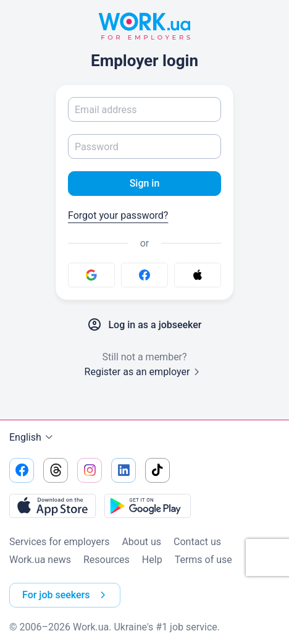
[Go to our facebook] (22, 470)
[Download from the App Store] (52, 506)
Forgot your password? (118, 215)
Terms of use (203, 560)
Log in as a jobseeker (144, 325)
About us (141, 542)
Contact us (197, 542)
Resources (107, 560)
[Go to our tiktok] (157, 470)
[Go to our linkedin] (124, 470)
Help (152, 560)
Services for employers (59, 542)
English (33, 438)
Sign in (145, 183)
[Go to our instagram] (90, 470)
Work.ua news (40, 560)
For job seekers (66, 595)
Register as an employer (145, 372)
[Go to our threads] (56, 470)
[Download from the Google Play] (148, 506)
